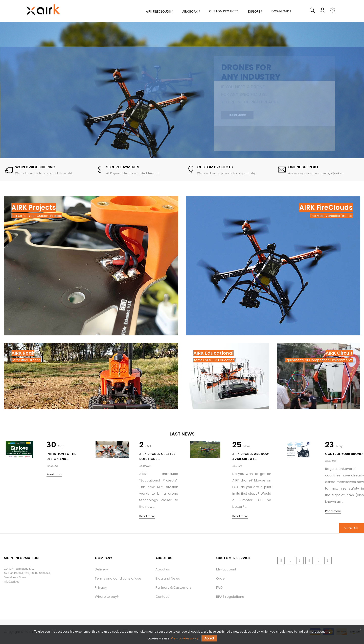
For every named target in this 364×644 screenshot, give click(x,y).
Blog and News (168, 578)
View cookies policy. (185, 638)
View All (352, 528)
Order (221, 578)
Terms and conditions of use (118, 578)
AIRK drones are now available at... (251, 456)
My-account (226, 569)
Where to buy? (107, 597)
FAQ (219, 588)
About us (163, 569)
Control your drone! (344, 454)
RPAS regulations (230, 597)
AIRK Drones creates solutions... (157, 456)
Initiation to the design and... (61, 456)
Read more (54, 474)
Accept (209, 638)
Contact (162, 597)
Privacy (101, 588)
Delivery (101, 569)
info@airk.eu (12, 582)
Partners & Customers (174, 588)
